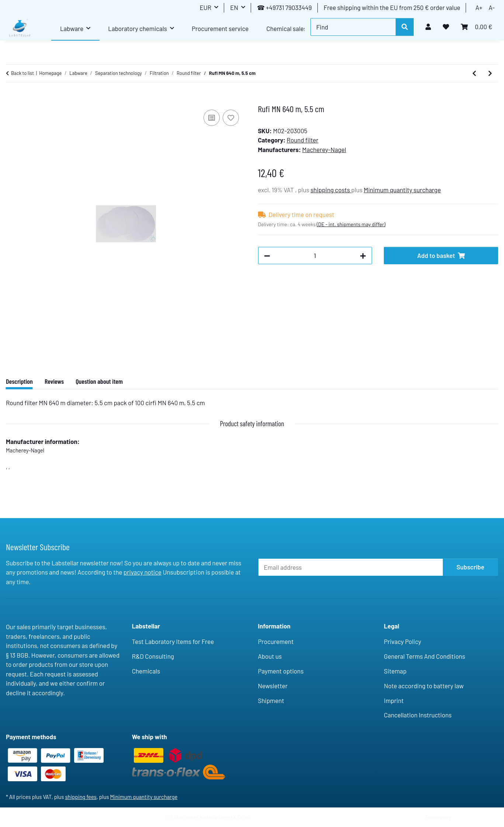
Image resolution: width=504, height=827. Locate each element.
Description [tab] (19, 381)
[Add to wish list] (231, 118)
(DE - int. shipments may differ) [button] (351, 224)
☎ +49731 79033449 (284, 7)
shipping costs (331, 190)
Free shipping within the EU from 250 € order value (392, 7)
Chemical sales (286, 28)
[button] (428, 27)
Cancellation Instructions (418, 715)
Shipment (271, 700)
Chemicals (146, 671)
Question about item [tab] (99, 381)
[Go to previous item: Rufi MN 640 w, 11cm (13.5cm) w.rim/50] (474, 73)
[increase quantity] (363, 256)
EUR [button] (205, 7)
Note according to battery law (424, 686)
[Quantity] (315, 256)
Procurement (276, 641)
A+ (479, 7)
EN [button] (234, 7)
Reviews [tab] (54, 381)
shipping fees (81, 797)
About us (270, 656)
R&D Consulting (153, 656)
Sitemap (395, 671)
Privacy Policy (402, 641)
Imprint (394, 700)
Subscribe (470, 567)
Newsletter (273, 686)
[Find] (353, 27)
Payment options (281, 671)
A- (492, 7)
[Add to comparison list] (212, 118)
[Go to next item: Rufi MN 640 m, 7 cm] (490, 73)
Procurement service (220, 28)
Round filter (303, 140)
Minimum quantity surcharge (402, 190)
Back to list (22, 73)
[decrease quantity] (267, 256)
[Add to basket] (12, 100)
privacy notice (142, 572)
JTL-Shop (464, 817)
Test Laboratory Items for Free (173, 641)
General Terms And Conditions (425, 656)
